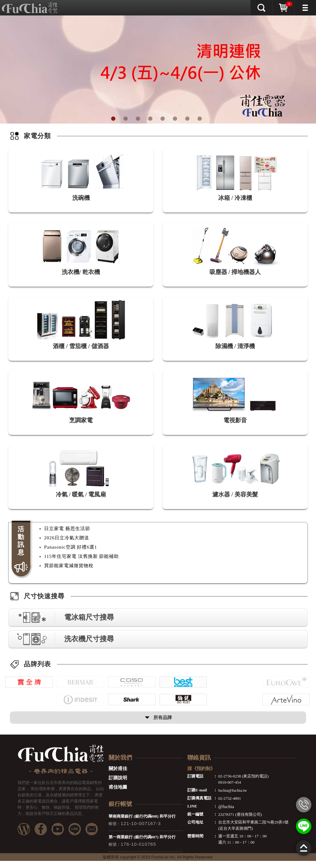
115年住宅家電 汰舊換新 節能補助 (81, 556)
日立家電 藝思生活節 (67, 529)
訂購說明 (118, 785)
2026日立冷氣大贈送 (67, 538)
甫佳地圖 (118, 794)
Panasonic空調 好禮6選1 (71, 547)
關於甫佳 (118, 776)
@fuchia (226, 814)
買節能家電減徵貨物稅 (69, 566)
